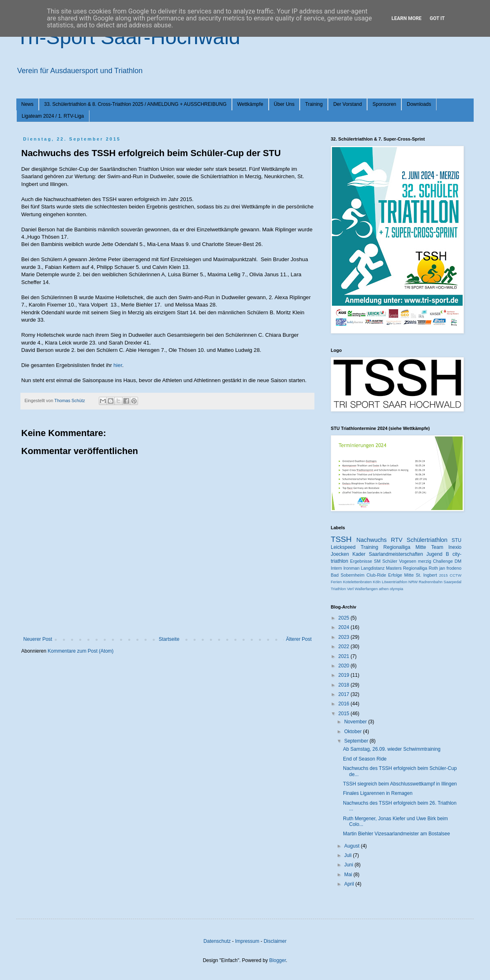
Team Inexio (446, 547)
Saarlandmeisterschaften (396, 554)
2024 (345, 627)
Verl (351, 589)
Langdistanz (373, 568)
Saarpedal (452, 582)
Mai (349, 875)
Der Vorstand (347, 104)
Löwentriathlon (394, 582)
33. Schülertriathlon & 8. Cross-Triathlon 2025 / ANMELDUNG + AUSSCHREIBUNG (135, 104)
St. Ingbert (426, 575)
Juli (349, 855)
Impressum (247, 941)
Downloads (419, 104)
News (27, 104)
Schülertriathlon (427, 540)
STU (457, 540)
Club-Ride (376, 575)
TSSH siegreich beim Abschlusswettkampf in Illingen (400, 784)
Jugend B (438, 554)
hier (118, 365)
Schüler (390, 561)
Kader (359, 554)
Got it (437, 18)
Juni (349, 865)
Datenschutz (217, 941)
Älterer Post (299, 639)
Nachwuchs (372, 540)
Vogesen (408, 561)
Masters (394, 568)
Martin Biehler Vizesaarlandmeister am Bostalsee (396, 834)
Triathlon (338, 589)
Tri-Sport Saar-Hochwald (128, 37)
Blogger (277, 960)
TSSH (341, 539)
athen (384, 589)
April (350, 884)
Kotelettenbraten (357, 582)
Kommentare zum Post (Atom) (81, 651)
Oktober (354, 732)
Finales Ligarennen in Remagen (378, 793)
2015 (443, 575)
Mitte (409, 575)
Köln (377, 582)
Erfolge (395, 575)
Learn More (407, 18)
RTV (397, 540)
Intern (336, 568)
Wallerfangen (366, 589)
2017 (345, 694)
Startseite (169, 639)
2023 (345, 637)
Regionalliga (415, 568)
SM (377, 561)
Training (314, 104)
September (357, 741)
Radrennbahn (430, 582)
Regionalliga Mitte (405, 547)
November (356, 722)
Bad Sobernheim (347, 575)
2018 (345, 685)
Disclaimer (275, 941)
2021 (345, 656)
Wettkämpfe (250, 104)
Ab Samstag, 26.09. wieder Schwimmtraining (392, 749)
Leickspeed (343, 547)
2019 (345, 675)
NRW (413, 582)
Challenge (443, 561)
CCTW (455, 575)
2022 (345, 647)
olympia (396, 589)
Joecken (340, 554)
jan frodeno (450, 568)
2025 (345, 618)
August (353, 846)
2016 (345, 704)
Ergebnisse (361, 561)
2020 (345, 666)
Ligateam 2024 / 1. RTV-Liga (53, 116)
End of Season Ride (365, 759)
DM (458, 561)
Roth (433, 568)
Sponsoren (384, 104)
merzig (425, 561)
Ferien (336, 582)
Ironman (352, 568)
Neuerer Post (38, 639)
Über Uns (284, 104)
